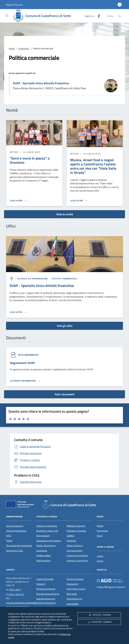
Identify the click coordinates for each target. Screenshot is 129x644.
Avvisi (100, 536)
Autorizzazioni (43, 536)
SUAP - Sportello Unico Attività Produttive (41, 83)
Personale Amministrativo (19, 546)
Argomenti (24, 48)
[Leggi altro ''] (18, 312)
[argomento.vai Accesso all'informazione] (33, 279)
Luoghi (100, 556)
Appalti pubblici (44, 555)
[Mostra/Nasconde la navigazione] (7, 15)
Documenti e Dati (15, 551)
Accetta (99, 622)
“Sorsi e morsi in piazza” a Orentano (30, 160)
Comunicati (102, 531)
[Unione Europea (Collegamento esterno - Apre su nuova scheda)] (21, 505)
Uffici (9, 536)
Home (12, 48)
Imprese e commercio (77, 561)
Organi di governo (15, 526)
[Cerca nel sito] (119, 16)
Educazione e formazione (49, 541)
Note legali (72, 594)
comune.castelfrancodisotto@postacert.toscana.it (31, 603)
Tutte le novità (64, 214)
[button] (14, 5)
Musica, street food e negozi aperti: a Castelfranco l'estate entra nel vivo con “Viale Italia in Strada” (93, 166)
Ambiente (71, 541)
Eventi (100, 561)
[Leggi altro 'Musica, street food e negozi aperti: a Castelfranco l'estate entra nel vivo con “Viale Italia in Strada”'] (79, 201)
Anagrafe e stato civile (47, 531)
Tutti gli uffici (65, 326)
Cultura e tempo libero (77, 555)
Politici (9, 541)
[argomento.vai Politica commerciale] (64, 279)
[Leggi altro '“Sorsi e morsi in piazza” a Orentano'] (18, 201)
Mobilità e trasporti (76, 526)
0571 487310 (17, 594)
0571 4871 (15, 590)
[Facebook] (97, 16)
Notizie (100, 526)
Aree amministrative (16, 531)
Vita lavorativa (43, 561)
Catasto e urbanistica (47, 526)
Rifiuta (99, 615)
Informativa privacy (76, 589)
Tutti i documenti (64, 394)
